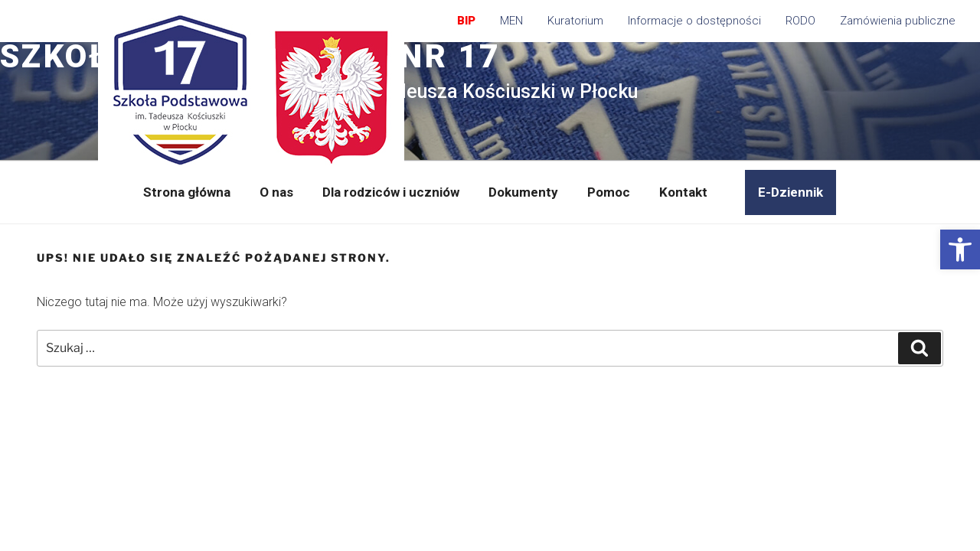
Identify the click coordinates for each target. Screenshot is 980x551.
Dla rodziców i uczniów (391, 192)
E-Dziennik (791, 192)
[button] (960, 249)
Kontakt (683, 192)
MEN (511, 21)
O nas (276, 192)
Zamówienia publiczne (898, 21)
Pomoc (609, 192)
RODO (800, 21)
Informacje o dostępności (694, 21)
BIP (466, 21)
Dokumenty (523, 192)
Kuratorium (575, 21)
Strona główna (187, 192)
